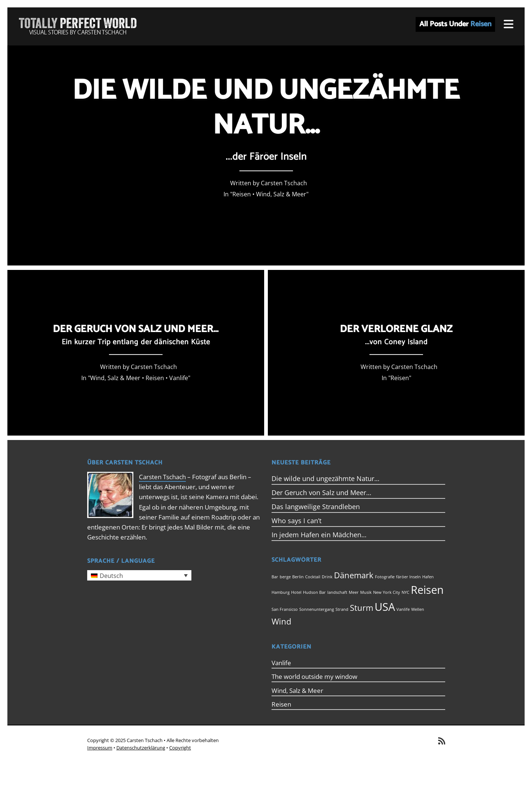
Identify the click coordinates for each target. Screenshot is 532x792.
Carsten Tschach (162, 477)
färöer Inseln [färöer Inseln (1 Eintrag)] (408, 577)
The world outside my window (314, 676)
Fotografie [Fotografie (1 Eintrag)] (385, 577)
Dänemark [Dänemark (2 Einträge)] (354, 575)
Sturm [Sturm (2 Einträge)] (362, 608)
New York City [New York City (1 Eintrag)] (387, 592)
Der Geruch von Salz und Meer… (321, 493)
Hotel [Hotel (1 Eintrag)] (296, 592)
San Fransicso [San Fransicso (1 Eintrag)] (285, 609)
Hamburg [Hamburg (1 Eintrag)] (281, 592)
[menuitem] (139, 575)
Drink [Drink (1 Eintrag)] (327, 577)
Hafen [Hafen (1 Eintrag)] (428, 577)
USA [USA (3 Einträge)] (385, 607)
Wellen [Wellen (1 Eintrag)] (418, 609)
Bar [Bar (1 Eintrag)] (275, 577)
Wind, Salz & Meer (281, 194)
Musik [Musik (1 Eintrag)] (366, 592)
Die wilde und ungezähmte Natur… (325, 478)
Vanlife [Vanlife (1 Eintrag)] (403, 609)
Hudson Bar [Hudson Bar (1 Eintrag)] (314, 592)
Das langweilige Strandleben (316, 507)
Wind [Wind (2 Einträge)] (281, 621)
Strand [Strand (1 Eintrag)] (342, 609)
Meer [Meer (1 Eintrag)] (354, 592)
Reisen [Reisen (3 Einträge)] (427, 590)
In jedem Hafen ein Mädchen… (319, 535)
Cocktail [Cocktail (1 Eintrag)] (313, 577)
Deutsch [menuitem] (111, 576)
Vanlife (179, 378)
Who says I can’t (296, 521)
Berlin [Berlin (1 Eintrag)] (298, 577)
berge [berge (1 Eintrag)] (285, 577)
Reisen (242, 194)
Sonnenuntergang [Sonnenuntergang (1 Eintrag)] (317, 609)
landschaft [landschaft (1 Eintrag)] (337, 592)
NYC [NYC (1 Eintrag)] (405, 592)
